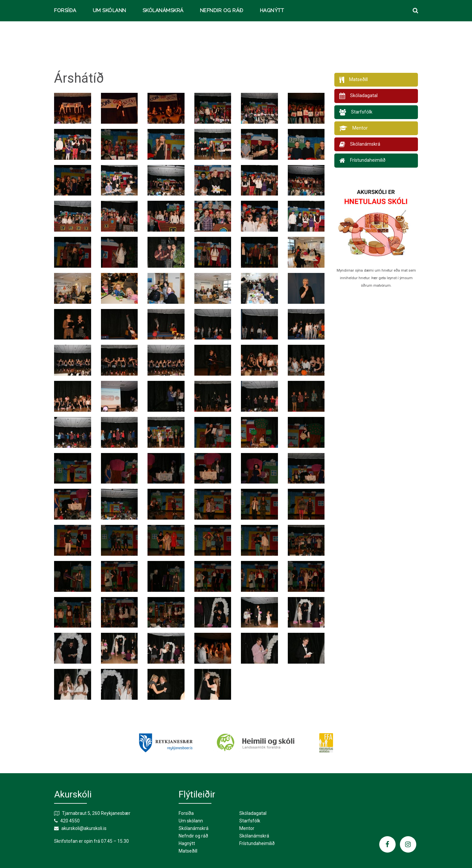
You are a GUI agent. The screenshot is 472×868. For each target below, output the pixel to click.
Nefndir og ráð (222, 11)
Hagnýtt (272, 11)
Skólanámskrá (163, 11)
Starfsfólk (250, 821)
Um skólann (109, 11)
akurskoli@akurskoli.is (84, 828)
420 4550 (70, 821)
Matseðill (188, 851)
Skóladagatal (253, 813)
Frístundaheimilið (257, 843)
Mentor (247, 828)
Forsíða (65, 11)
